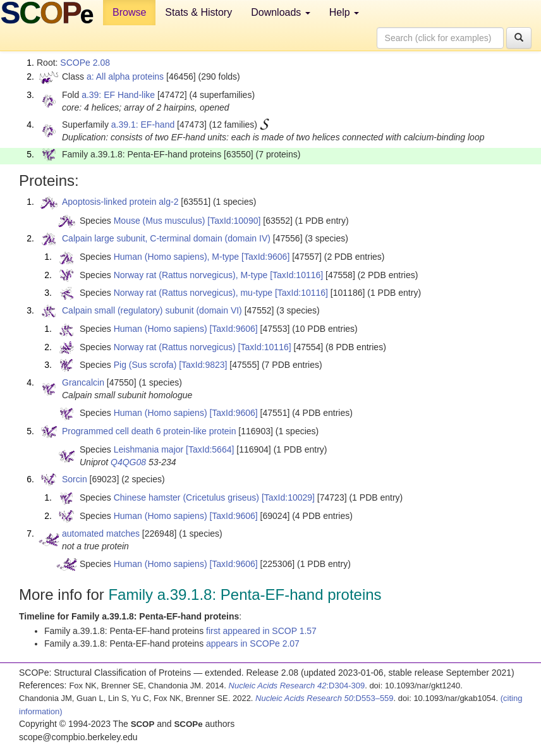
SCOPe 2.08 (85, 63)
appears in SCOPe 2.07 (253, 643)
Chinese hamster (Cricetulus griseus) (186, 497)
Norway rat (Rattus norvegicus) (175, 347)
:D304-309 (297, 686)
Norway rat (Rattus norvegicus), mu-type (193, 293)
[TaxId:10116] (296, 275)
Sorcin (75, 479)
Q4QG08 (128, 462)
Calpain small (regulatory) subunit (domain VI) (152, 310)
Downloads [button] (281, 12)
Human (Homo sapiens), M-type (176, 257)
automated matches (101, 533)
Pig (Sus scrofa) (145, 365)
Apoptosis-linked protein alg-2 (120, 202)
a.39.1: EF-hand (143, 125)
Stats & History (198, 12)
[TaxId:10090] (234, 221)
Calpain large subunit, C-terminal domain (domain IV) (166, 238)
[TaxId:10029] (288, 497)
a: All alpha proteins (125, 76)
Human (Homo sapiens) (161, 329)
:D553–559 (325, 698)
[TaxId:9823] (203, 365)
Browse (129, 12)
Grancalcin (83, 382)
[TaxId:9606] (265, 257)
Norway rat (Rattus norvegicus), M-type (191, 275)
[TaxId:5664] (210, 449)
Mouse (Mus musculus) (160, 221)
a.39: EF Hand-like (118, 95)
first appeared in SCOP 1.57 (261, 631)
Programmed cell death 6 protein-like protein (149, 431)
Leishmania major (149, 449)
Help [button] (344, 12)
